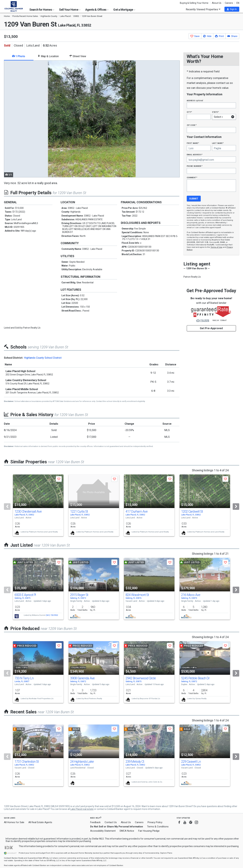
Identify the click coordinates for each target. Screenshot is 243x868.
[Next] (236, 507)
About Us (217, 3)
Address (195, 100)
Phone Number (195, 166)
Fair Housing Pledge (149, 831)
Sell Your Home (70, 10)
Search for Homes (42, 10)
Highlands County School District (43, 358)
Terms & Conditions (158, 827)
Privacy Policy (155, 822)
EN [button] (238, 3)
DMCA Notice (127, 831)
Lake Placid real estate (82, 809)
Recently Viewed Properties (203, 9)
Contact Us (111, 822)
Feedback (95, 822)
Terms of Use (216, 247)
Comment (192, 177)
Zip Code (192, 125)
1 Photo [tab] (19, 56)
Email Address (195, 155)
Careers (229, 3)
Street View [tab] (78, 56)
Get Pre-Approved (211, 328)
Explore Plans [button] (166, 853)
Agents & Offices (97, 10)
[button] (232, 9)
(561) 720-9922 (52, 615)
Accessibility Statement (103, 831)
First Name (193, 143)
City (189, 112)
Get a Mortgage (124, 10)
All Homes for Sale (14, 822)
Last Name (218, 143)
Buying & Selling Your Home (194, 3)
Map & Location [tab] (48, 56)
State (215, 112)
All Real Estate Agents (40, 822)
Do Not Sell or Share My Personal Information (117, 827)
